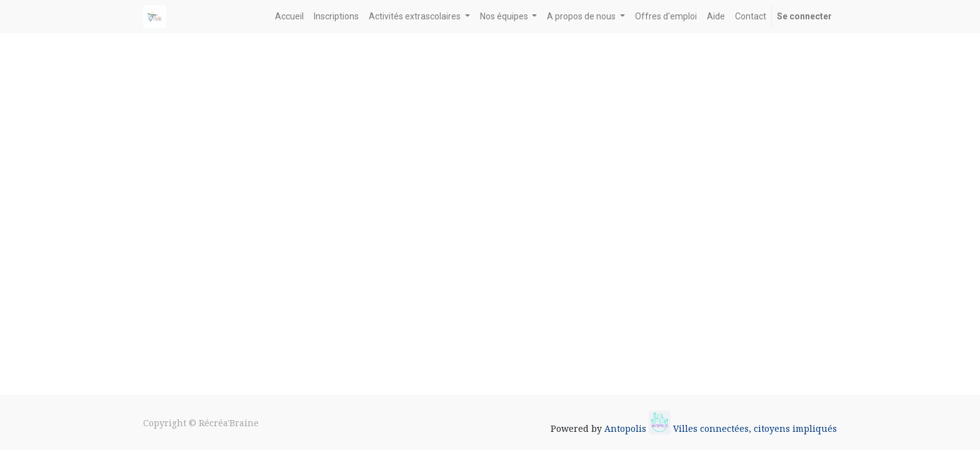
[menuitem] (289, 17)
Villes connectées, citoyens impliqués (755, 428)
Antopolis (627, 428)
